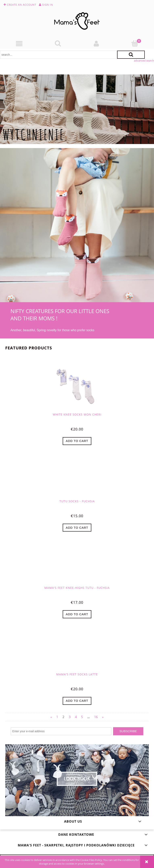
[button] (19, 44)
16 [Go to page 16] (96, 717)
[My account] (96, 44)
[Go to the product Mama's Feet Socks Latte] (77, 651)
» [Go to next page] (103, 717)
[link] (77, 109)
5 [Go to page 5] (82, 717)
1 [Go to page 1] (57, 717)
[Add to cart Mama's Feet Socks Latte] (77, 701)
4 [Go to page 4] (76, 717)
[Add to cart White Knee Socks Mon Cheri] (77, 441)
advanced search (144, 61)
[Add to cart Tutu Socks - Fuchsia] (77, 528)
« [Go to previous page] (51, 717)
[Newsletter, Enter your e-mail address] (61, 731)
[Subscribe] (128, 731)
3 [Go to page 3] (70, 717)
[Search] (58, 43)
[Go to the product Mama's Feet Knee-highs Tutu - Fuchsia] (77, 565)
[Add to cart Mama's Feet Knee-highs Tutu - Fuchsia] (77, 614)
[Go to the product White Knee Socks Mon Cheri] (77, 386)
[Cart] (135, 43)
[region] (77, 109)
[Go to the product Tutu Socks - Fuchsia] (77, 478)
